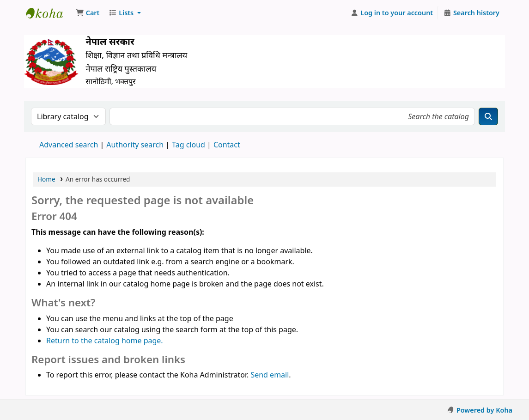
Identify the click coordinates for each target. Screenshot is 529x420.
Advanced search (69, 145)
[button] (88, 13)
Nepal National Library (49, 13)
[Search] (488, 116)
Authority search (135, 145)
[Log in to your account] (392, 13)
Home (46, 179)
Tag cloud (188, 145)
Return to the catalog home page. (105, 341)
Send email (270, 375)
